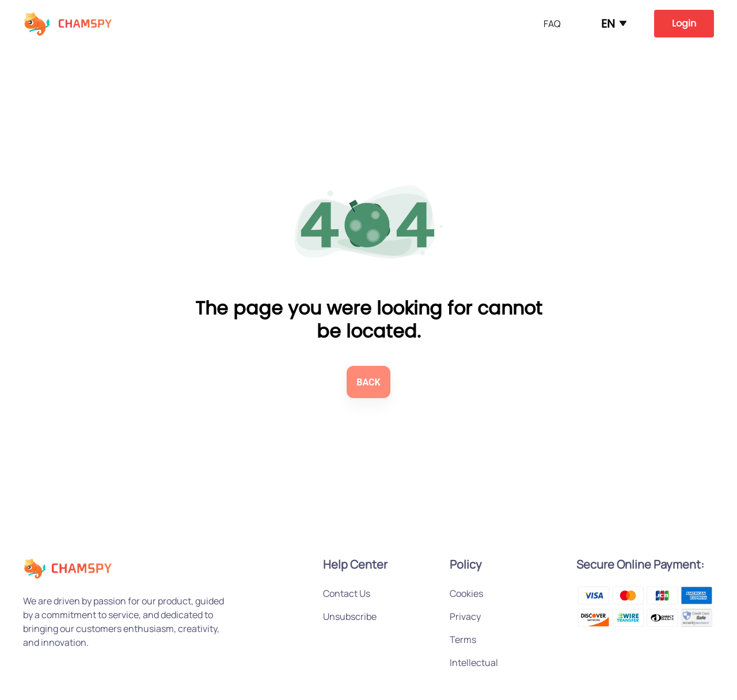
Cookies (466, 593)
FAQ (552, 24)
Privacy (465, 616)
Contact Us (347, 593)
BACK (368, 382)
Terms (463, 640)
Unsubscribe (350, 616)
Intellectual (474, 663)
